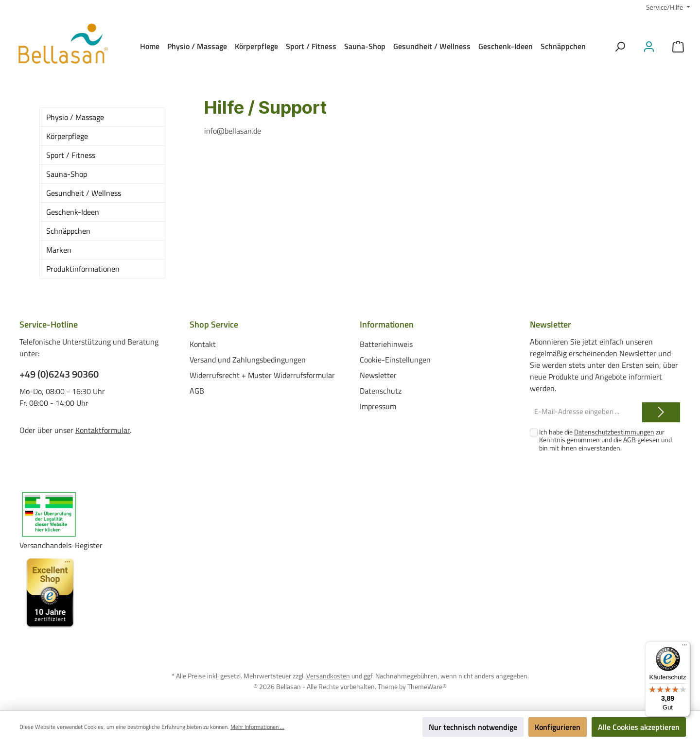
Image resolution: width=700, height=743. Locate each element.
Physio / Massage (75, 117)
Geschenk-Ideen (73, 212)
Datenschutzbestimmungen (614, 432)
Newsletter (378, 375)
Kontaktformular (103, 430)
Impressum (378, 406)
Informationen (387, 324)
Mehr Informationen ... (257, 727)
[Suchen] (620, 46)
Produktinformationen (83, 269)
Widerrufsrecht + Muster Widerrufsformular (262, 375)
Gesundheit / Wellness (84, 193)
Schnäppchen (68, 231)
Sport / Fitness (71, 155)
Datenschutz (381, 390)
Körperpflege (67, 136)
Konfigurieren (558, 727)
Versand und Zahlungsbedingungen (248, 359)
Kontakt (203, 344)
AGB (197, 390)
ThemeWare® (427, 686)
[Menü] (684, 647)
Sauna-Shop (67, 174)
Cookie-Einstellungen (395, 359)
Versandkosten (328, 676)
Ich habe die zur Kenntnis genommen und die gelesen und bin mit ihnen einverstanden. (605, 440)
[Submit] (661, 412)
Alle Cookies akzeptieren (639, 727)
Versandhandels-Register (61, 545)
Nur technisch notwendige (473, 727)
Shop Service (214, 324)
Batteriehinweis (386, 344)
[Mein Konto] (649, 46)
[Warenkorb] (678, 46)
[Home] (150, 46)
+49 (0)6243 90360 (59, 374)
